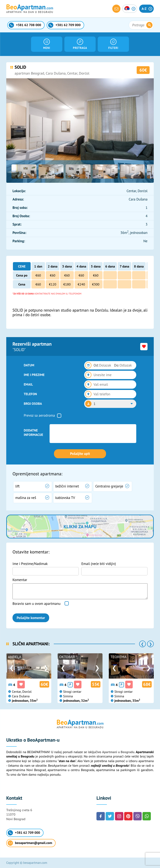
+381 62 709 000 (24, 833)
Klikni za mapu (80, 527)
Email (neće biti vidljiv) (99, 564)
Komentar (20, 580)
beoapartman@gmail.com (30, 843)
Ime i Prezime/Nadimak (30, 564)
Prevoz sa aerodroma (39, 415)
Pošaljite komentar (31, 618)
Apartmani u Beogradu (118, 752)
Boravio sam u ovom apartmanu (36, 604)
